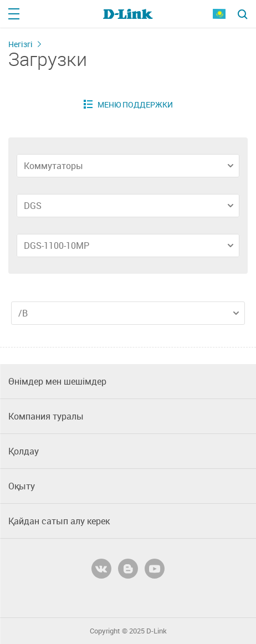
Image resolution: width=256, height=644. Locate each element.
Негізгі (21, 44)
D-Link (157, 631)
